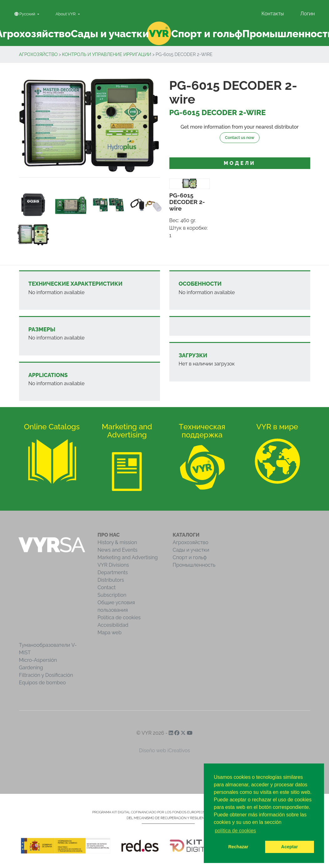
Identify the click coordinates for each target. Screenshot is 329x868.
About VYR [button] (66, 14)
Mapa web (110, 633)
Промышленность (194, 565)
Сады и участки (191, 550)
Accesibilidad (113, 625)
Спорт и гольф (190, 557)
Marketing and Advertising (128, 557)
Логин (307, 14)
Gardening (31, 668)
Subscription (112, 595)
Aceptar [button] (290, 847)
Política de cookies (119, 618)
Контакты (273, 14)
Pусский (25, 14)
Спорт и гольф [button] (207, 34)
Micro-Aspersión (38, 660)
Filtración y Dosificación (46, 675)
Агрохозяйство (39, 54)
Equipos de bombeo (43, 683)
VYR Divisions (113, 565)
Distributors (111, 580)
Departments (113, 572)
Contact (107, 587)
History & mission (117, 542)
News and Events (118, 550)
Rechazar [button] (238, 847)
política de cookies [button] (235, 831)
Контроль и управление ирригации (107, 54)
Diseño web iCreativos (164, 751)
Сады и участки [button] (110, 34)
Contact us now (240, 138)
